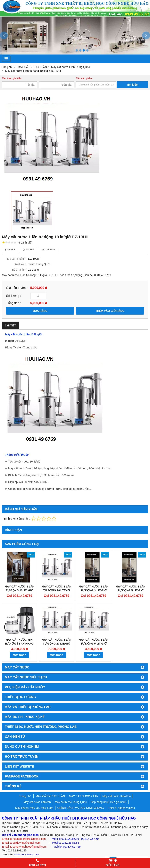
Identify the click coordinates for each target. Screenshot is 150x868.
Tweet (29, 250)
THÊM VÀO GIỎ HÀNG (110, 311)
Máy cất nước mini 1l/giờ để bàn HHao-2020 (20, 644)
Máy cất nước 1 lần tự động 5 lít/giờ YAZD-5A (130, 590)
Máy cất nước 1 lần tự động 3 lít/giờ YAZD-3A (94, 590)
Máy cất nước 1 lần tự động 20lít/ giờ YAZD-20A (20, 590)
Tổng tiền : (14, 303)
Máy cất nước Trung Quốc (71, 802)
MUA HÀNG (40, 311)
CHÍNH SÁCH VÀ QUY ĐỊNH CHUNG (81, 808)
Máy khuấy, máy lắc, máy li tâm (34, 808)
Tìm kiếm (133, 85)
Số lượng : (14, 296)
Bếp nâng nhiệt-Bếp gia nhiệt (108, 802)
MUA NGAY (19, 655)
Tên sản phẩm (84, 78)
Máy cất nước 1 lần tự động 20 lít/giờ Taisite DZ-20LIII (56, 644)
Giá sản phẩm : (17, 288)
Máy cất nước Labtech (37, 802)
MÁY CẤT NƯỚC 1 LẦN (50, 796)
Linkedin (49, 250)
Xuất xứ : (20, 264)
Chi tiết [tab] (10, 325)
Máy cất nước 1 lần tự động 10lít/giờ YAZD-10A (56, 590)
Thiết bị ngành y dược (121, 808)
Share (10, 250)
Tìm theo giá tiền (12, 78)
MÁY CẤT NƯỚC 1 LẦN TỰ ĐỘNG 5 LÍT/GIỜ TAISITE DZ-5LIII (94, 644)
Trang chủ (25, 796)
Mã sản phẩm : (16, 259)
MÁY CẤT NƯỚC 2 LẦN (84, 796)
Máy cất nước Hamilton (117, 796)
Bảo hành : (19, 270)
